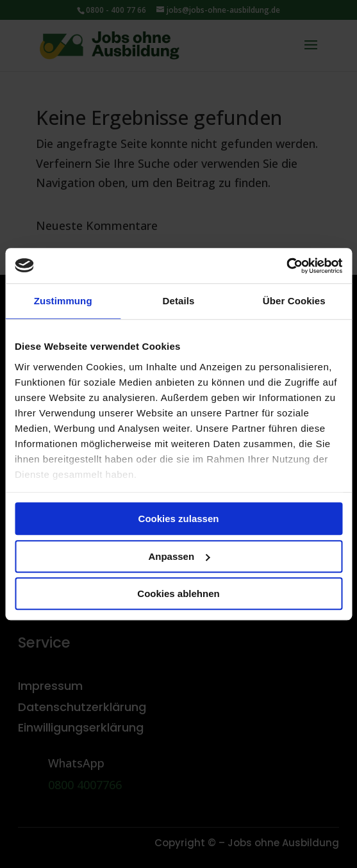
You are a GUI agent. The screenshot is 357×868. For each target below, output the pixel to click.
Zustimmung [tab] (63, 301)
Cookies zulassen (179, 519)
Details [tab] (179, 301)
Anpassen (179, 556)
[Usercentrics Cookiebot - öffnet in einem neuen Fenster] (286, 266)
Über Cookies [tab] (294, 301)
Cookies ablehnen (178, 594)
